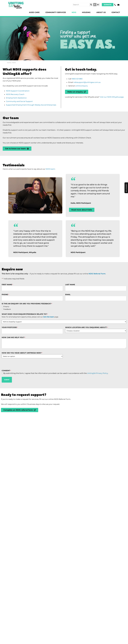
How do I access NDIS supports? (35, 506)
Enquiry (6, 327)
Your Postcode (10, 348)
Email (68, 314)
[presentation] (17, 385)
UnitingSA (41, 576)
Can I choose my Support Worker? (36, 525)
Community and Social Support (20, 105)
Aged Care (30, 12)
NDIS (72, 12)
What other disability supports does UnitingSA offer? (51, 554)
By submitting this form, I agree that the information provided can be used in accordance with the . (59, 395)
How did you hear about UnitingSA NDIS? (22, 375)
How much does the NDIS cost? (34, 535)
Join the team (49, 337)
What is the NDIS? (25, 467)
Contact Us (126, 271)
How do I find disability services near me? (42, 544)
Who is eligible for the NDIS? (33, 515)
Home (9, 63)
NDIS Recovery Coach (16, 97)
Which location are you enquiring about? (86, 348)
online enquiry (83, 88)
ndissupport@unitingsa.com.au (88, 84)
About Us (100, 12)
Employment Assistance (17, 101)
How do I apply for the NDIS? (33, 477)
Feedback (7, 329)
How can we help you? (14, 359)
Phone (5, 314)
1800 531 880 (78, 80)
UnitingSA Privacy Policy (104, 395)
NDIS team (54, 177)
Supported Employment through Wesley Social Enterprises (33, 109)
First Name (7, 304)
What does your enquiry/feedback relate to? (25, 335)
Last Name (70, 303)
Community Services (52, 12)
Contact (115, 12)
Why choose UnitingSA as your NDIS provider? (45, 496)
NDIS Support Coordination (19, 93)
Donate (107, 5)
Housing (84, 12)
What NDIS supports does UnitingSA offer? (43, 486)
